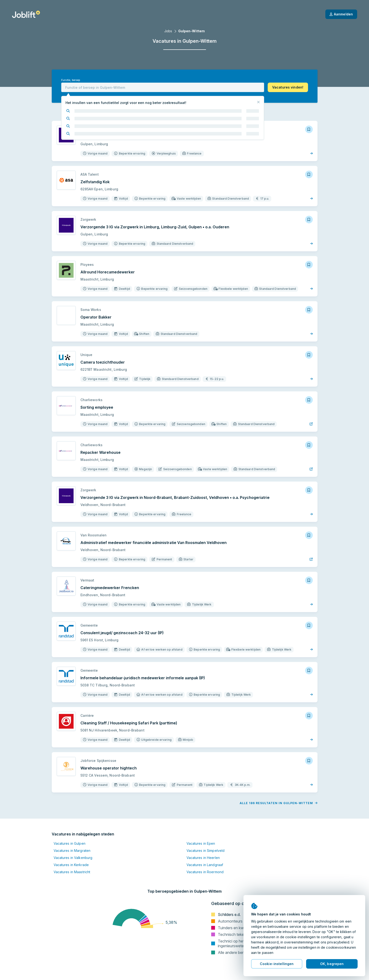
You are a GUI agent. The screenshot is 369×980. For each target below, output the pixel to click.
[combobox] (163, 87)
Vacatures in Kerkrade (71, 865)
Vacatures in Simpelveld (206, 851)
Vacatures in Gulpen (70, 843)
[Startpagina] (26, 14)
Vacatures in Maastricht (72, 872)
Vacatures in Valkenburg (73, 858)
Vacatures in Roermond (205, 872)
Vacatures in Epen (201, 843)
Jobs (168, 31)
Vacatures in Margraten (72, 851)
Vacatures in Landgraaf (205, 865)
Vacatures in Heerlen (203, 858)
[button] (288, 87)
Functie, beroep (71, 80)
